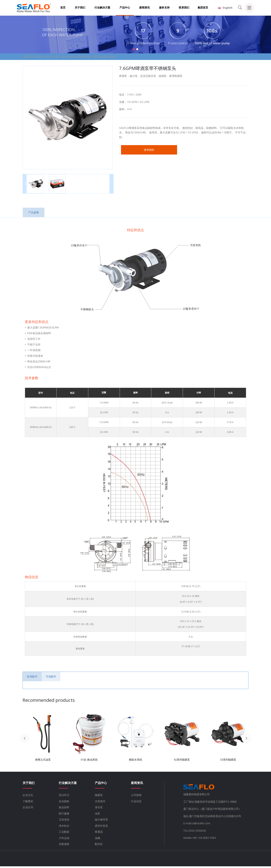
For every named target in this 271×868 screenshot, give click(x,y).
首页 (63, 7)
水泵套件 (47, 57)
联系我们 (184, 7)
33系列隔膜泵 (228, 761)
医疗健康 (64, 815)
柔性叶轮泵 (115, 57)
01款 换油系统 (89, 761)
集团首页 (203, 7)
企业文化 (28, 797)
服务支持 (164, 7)
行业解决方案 (102, 7)
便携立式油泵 (43, 761)
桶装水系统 (135, 761)
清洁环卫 (64, 797)
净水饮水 (64, 827)
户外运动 (64, 840)
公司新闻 (136, 797)
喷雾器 (133, 57)
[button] (134, 49)
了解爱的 (28, 803)
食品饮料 (64, 809)
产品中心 (125, 7)
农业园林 (64, 803)
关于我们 (80, 7)
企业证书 (28, 809)
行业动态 (136, 803)
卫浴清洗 (64, 821)
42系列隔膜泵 (182, 761)
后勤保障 (64, 846)
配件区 (162, 57)
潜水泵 (64, 57)
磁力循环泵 (95, 57)
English (225, 8)
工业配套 (64, 834)
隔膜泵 (30, 57)
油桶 (148, 57)
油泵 (78, 57)
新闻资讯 (145, 7)
